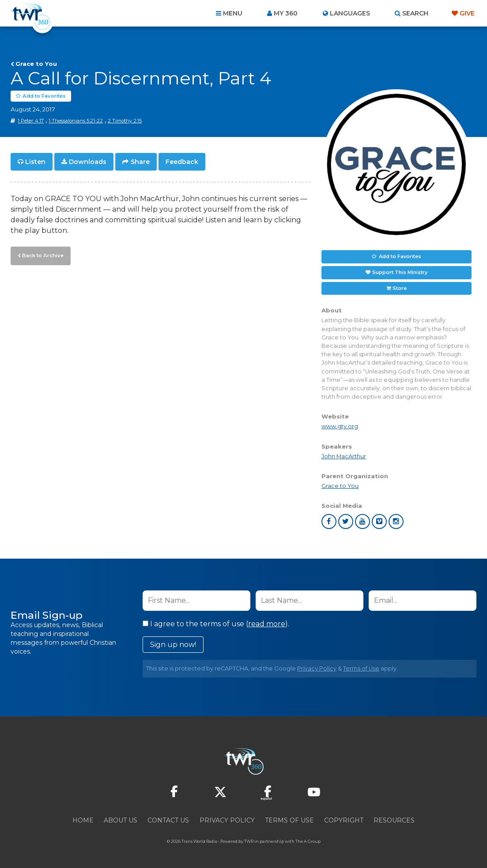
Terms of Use (361, 668)
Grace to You (36, 64)
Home (83, 820)
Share (140, 162)
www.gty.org (340, 427)
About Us (121, 820)
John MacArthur (344, 456)
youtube (362, 522)
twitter (346, 522)
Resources (394, 820)
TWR (249, 841)
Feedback (182, 162)
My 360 (286, 13)
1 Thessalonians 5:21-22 (76, 121)
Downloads (88, 162)
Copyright (344, 820)
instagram (396, 522)
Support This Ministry (400, 272)
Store (400, 288)
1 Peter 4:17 (31, 121)
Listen (35, 162)
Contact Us (168, 820)
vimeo (379, 522)
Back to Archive (42, 255)
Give (467, 13)
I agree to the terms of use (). (216, 624)
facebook (329, 522)
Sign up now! (173, 645)
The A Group (308, 841)
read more (267, 624)
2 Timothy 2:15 (125, 121)
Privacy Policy (317, 668)
